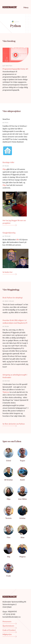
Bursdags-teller (8, 162)
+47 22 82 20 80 (9, 614)
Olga (7, 166)
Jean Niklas (9, 301)
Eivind (7, 381)
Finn (7, 123)
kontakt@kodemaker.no (12, 617)
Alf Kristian (7, 66)
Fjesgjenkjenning (9, 233)
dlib (18, 240)
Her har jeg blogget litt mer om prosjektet (14, 222)
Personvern (10, 622)
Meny (26, 7)
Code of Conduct (10, 631)
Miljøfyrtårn (10, 635)
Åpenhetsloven (10, 626)
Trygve (8, 236)
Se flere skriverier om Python (14, 424)
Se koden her (10, 273)
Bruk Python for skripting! (13, 298)
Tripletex (6, 392)
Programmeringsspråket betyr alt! (15, 69)
